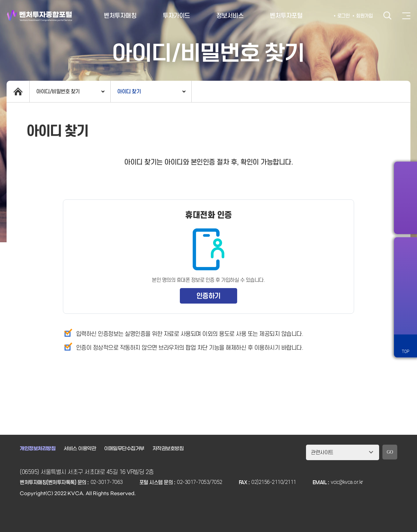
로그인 (344, 16)
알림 (405, 253)
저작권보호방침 (168, 449)
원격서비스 (405, 323)
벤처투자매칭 (120, 16)
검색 (387, 16)
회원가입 (364, 16)
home (18, 91)
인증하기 (208, 296)
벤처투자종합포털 (40, 16)
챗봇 (405, 300)
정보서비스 (230, 16)
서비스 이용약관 (80, 449)
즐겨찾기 (405, 277)
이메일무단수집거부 (124, 449)
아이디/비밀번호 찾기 (58, 91)
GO (390, 452)
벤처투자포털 (286, 16)
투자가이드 (176, 16)
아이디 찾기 (129, 91)
